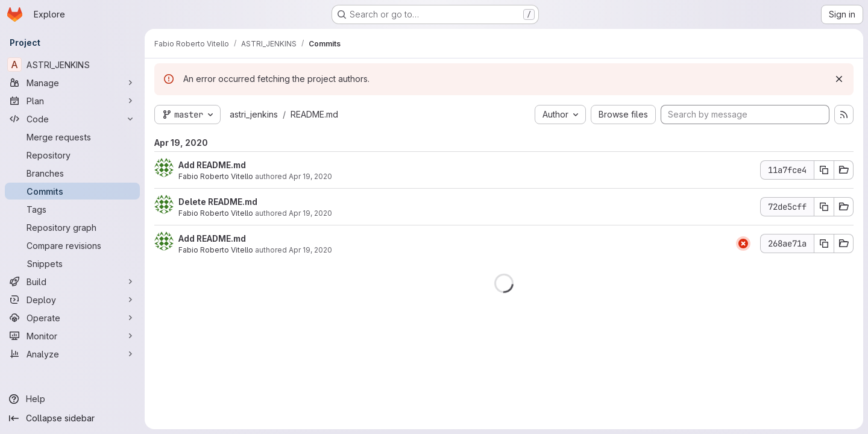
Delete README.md (218, 202)
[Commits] (72, 191)
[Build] (72, 281)
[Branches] (72, 173)
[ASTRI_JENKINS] (72, 64)
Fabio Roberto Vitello (216, 176)
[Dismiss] (839, 79)
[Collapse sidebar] (72, 418)
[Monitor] (72, 336)
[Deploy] (72, 300)
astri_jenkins (254, 114)
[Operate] (72, 318)
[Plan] (72, 101)
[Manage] (72, 83)
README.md (314, 114)
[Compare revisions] (72, 245)
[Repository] (72, 155)
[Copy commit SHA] (824, 170)
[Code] (72, 119)
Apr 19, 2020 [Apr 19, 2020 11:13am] (310, 250)
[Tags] (72, 209)
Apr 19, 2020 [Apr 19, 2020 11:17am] (310, 213)
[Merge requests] (72, 137)
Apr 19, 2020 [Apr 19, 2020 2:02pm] (310, 176)
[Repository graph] (72, 227)
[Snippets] (72, 263)
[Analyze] (72, 354)
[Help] (72, 399)
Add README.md (212, 165)
